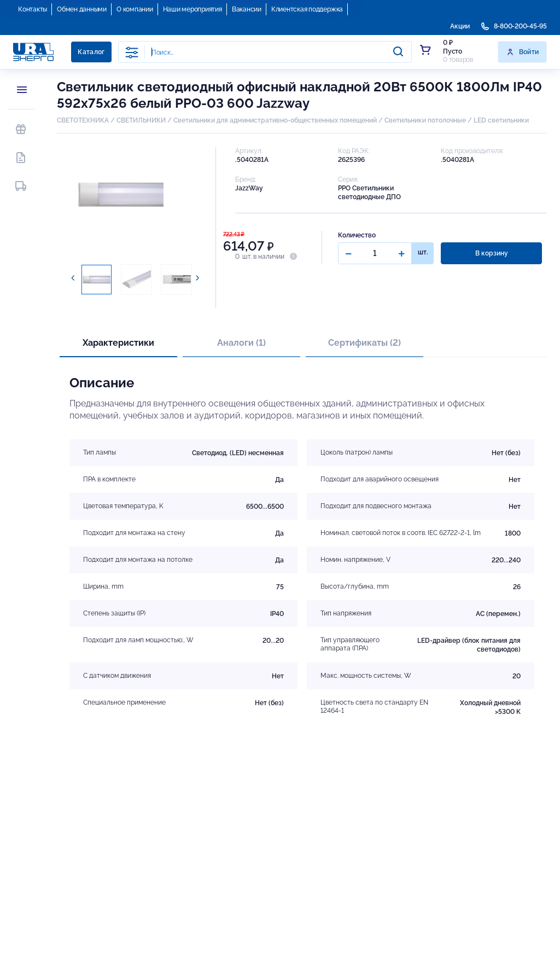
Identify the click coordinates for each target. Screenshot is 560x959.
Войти (523, 52)
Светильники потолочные (425, 120)
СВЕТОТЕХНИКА (83, 120)
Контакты (33, 9)
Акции (460, 26)
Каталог (91, 52)
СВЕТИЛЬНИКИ (141, 120)
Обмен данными (82, 9)
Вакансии (247, 9)
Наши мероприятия (192, 9)
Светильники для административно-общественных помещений (275, 120)
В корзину (492, 253)
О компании (135, 9)
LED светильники (501, 120)
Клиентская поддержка (307, 9)
